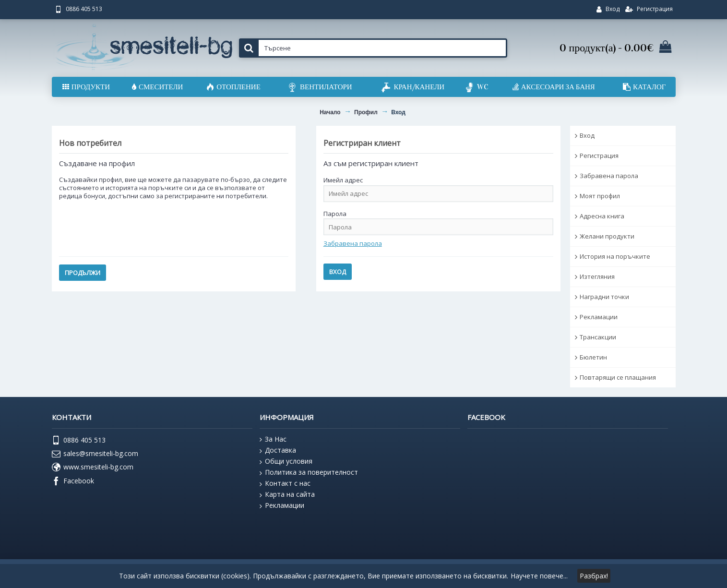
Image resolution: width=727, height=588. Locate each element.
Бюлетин (593, 357)
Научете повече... (539, 576)
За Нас (273, 439)
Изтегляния (597, 276)
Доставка (278, 450)
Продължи (83, 273)
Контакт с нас (285, 483)
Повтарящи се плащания (618, 377)
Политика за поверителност (309, 472)
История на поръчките (615, 256)
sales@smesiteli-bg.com (95, 454)
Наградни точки (604, 297)
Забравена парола (609, 176)
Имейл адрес (343, 180)
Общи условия (286, 461)
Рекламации (599, 317)
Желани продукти (607, 236)
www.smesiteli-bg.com (93, 468)
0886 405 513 (79, 441)
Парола (335, 214)
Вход (587, 135)
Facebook (73, 481)
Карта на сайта (287, 494)
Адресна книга (602, 216)
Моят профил (600, 196)
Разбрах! (594, 576)
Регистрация (599, 156)
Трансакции (598, 337)
